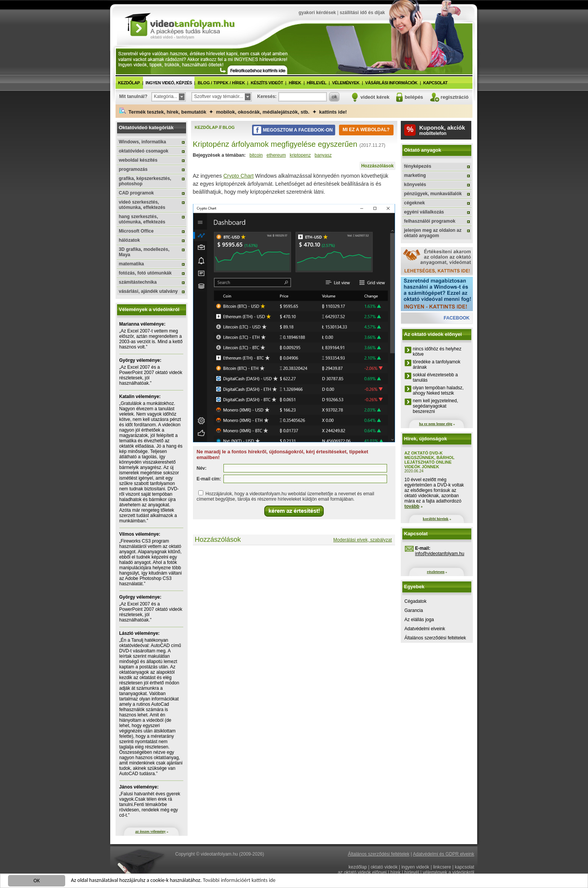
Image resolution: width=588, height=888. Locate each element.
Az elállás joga (419, 620)
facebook (456, 318)
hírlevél (317, 83)
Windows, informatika (143, 142)
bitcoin (256, 155)
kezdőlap (129, 83)
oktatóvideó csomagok (144, 151)
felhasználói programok (430, 221)
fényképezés (418, 166)
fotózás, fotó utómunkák (145, 273)
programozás (133, 169)
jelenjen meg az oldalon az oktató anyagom (433, 233)
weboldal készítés (138, 160)
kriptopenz (300, 155)
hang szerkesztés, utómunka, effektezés (142, 219)
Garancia (414, 610)
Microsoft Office (136, 231)
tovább (412, 506)
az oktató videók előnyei (362, 872)
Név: (202, 468)
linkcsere (442, 867)
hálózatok (129, 240)
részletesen (435, 572)
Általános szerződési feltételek (435, 638)
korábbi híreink (436, 519)
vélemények (346, 83)
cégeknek (415, 203)
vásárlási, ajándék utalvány (149, 291)
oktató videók (384, 867)
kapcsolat (435, 83)
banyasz (323, 155)
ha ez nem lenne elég (436, 424)
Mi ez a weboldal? (366, 130)
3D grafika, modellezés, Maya (144, 252)
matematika (132, 264)
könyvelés (415, 185)
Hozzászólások (377, 166)
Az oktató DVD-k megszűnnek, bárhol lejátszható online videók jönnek (430, 460)
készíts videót (267, 83)
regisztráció (455, 97)
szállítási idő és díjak (362, 13)
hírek (295, 83)
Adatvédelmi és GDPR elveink (444, 854)
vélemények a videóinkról (449, 872)
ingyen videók (415, 867)
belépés (414, 97)
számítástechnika (138, 282)
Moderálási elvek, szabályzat (362, 540)
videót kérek (375, 97)
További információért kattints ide (239, 881)
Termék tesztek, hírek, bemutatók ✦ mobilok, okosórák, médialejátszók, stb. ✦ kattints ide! (233, 111)
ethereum (276, 155)
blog (229, 127)
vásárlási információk (391, 83)
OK (37, 881)
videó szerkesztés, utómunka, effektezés (142, 205)
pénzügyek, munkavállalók (433, 194)
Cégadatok (416, 601)
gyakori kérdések (317, 13)
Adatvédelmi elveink (425, 629)
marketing (415, 175)
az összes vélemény (151, 831)
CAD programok (137, 193)
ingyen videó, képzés (169, 83)
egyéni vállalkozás (424, 212)
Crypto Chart (239, 176)
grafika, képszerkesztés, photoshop (145, 181)
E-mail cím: (209, 479)
